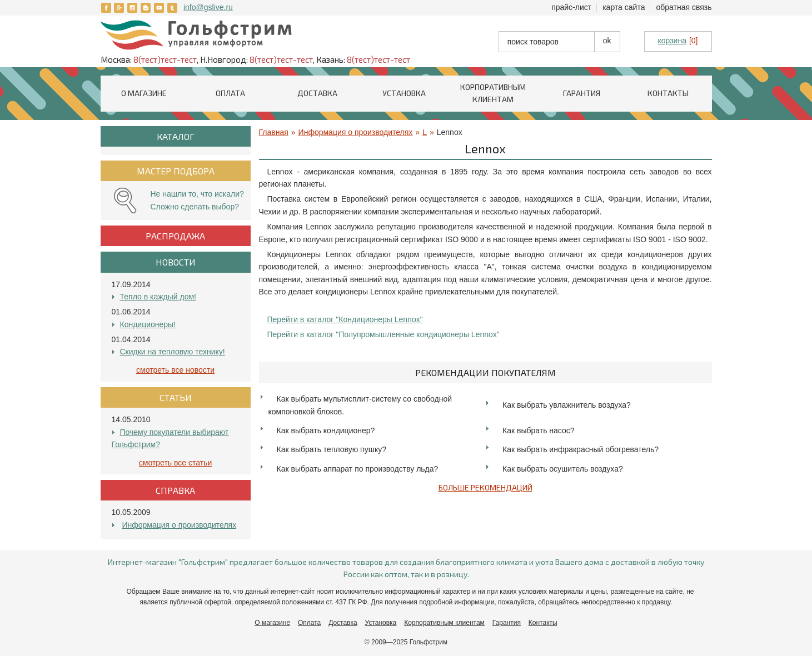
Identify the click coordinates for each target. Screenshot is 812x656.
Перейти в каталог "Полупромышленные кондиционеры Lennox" (383, 334)
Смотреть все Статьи (175, 463)
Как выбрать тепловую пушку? (332, 449)
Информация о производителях (179, 525)
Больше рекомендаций (485, 487)
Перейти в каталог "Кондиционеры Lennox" (345, 319)
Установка (404, 93)
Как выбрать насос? (539, 430)
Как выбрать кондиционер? (326, 430)
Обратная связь (684, 7)
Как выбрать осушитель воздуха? (563, 469)
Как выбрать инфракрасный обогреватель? (581, 449)
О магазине (144, 93)
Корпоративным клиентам (444, 623)
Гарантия (582, 93)
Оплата (230, 93)
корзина (672, 41)
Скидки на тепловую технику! (173, 352)
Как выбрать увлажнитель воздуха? (567, 405)
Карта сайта (624, 7)
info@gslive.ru (208, 7)
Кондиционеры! (148, 324)
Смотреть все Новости (175, 370)
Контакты (668, 93)
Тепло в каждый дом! (158, 297)
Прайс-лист (571, 7)
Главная (274, 132)
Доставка (317, 93)
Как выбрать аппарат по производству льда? (358, 469)
